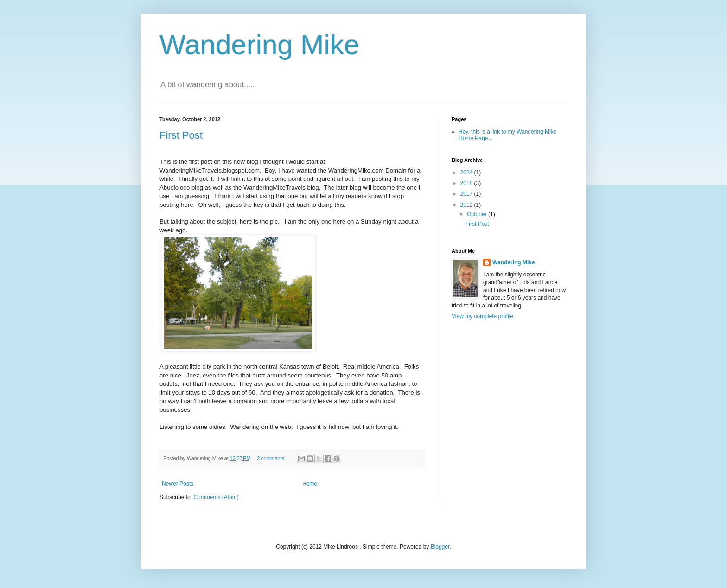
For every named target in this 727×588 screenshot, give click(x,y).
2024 (467, 173)
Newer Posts (178, 484)
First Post (181, 135)
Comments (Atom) (216, 497)
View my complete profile (482, 316)
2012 (467, 205)
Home (310, 484)
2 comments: (272, 458)
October (478, 214)
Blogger (440, 547)
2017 (467, 194)
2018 (467, 183)
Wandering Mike (259, 45)
